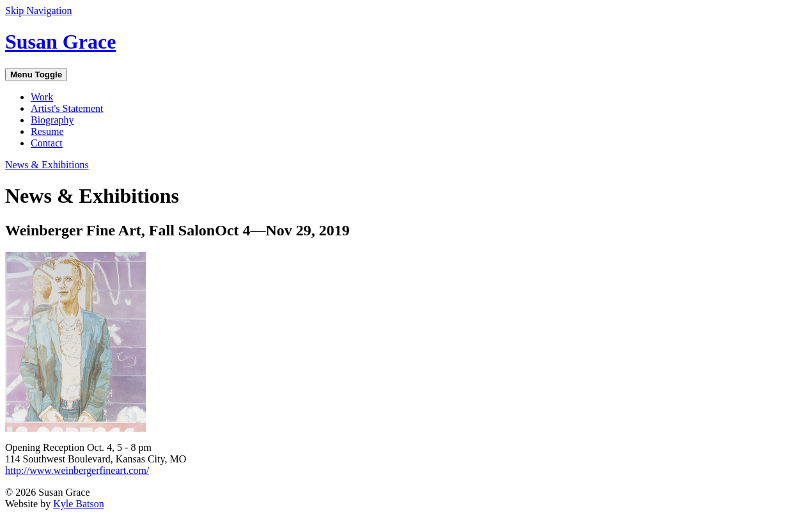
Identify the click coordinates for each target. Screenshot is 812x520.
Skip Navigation (38, 11)
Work (42, 97)
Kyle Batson (79, 504)
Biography (52, 120)
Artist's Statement (67, 108)
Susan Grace (60, 42)
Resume (47, 131)
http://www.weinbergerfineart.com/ (77, 470)
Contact (47, 143)
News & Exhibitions (47, 165)
